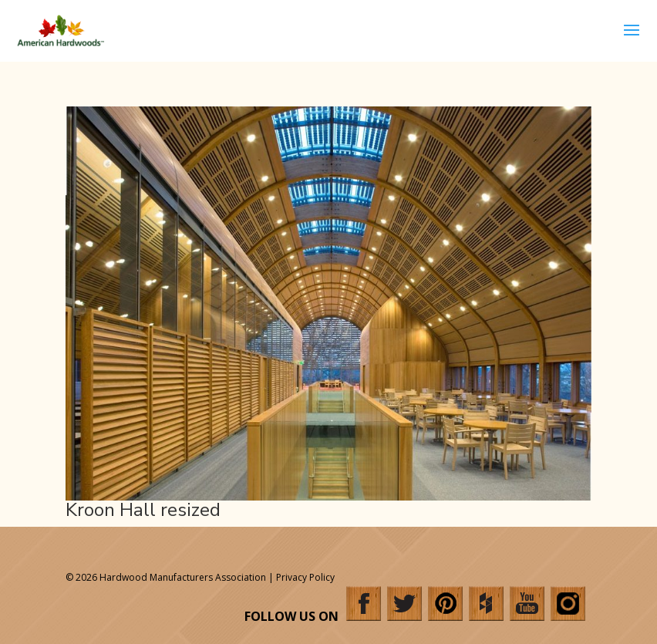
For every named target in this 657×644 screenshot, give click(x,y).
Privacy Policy (305, 577)
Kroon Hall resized (143, 510)
